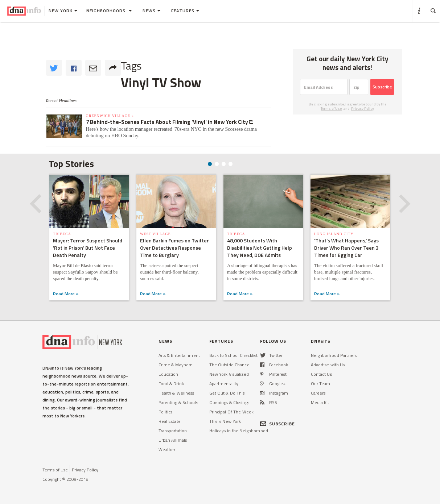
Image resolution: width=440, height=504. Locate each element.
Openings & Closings (229, 402)
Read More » (66, 294)
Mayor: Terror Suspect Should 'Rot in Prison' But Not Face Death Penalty (88, 248)
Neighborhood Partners (334, 355)
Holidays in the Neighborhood (239, 431)
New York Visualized (229, 374)
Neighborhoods (109, 11)
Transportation (173, 431)
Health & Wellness (176, 393)
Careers (318, 393)
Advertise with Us (328, 365)
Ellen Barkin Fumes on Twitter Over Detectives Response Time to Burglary (174, 248)
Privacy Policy (363, 109)
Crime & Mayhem (176, 365)
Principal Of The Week (232, 412)
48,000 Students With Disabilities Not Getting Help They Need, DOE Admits (260, 248)
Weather (167, 449)
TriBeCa (62, 234)
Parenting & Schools (178, 402)
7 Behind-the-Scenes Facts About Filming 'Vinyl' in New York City (168, 122)
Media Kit (320, 402)
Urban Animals (173, 440)
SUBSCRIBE (278, 424)
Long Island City (334, 234)
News (151, 11)
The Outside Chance (229, 365)
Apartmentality (224, 384)
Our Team (321, 384)
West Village (155, 234)
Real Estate (170, 421)
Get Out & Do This (227, 393)
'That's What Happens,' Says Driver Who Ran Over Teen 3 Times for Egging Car (346, 248)
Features (185, 11)
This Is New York (225, 421)
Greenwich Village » (110, 116)
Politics (166, 412)
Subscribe (382, 87)
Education (168, 374)
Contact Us (321, 374)
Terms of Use (331, 109)
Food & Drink (171, 384)
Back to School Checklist (234, 355)
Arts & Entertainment (179, 355)
